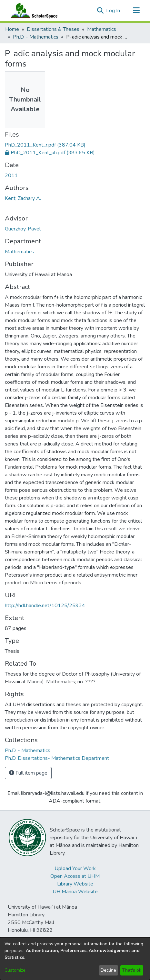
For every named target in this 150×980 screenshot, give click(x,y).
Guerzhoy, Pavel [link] (23, 229)
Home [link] (12, 29)
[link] (45, 145)
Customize (15, 970)
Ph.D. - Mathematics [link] (36, 37)
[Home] (33, 11)
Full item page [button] (28, 773)
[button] (100, 11)
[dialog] (75, 959)
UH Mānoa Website (75, 892)
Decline (108, 970)
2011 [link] (11, 175)
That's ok (132, 970)
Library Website (75, 884)
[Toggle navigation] (136, 11)
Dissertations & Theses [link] (53, 29)
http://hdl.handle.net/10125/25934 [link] (45, 606)
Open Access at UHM (75, 876)
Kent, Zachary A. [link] (23, 198)
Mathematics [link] (102, 29)
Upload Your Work (75, 868)
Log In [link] (113, 11)
